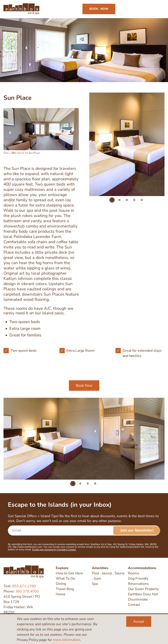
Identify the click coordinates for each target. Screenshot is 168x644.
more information (67, 640)
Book (99, 9)
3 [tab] (127, 200)
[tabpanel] (69, 439)
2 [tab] (119, 200)
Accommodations (142, 568)
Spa (95, 584)
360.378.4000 (27, 591)
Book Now (84, 386)
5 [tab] (142, 200)
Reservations (138, 584)
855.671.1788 (24, 586)
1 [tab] (112, 200)
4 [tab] (134, 200)
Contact (134, 605)
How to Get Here (69, 573)
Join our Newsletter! (137, 531)
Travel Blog (65, 589)
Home (61, 594)
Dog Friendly (138, 579)
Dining (61, 584)
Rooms (134, 573)
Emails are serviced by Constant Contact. (54, 550)
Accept (139, 622)
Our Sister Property (143, 589)
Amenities (100, 568)
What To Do (65, 579)
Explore (62, 568)
